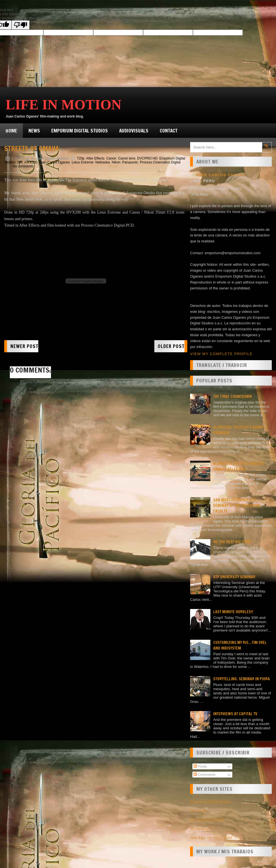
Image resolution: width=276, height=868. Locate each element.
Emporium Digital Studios (80, 131)
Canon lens (127, 158)
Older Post (171, 346)
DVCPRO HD (147, 158)
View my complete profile (221, 354)
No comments (23, 166)
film (20, 162)
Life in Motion (64, 105)
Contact (169, 131)
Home (11, 131)
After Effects (95, 158)
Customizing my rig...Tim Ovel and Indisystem (240, 645)
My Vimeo (198, 811)
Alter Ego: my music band (211, 838)
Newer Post (24, 346)
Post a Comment (24, 381)
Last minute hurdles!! (233, 612)
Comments (204, 775)
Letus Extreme (83, 162)
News (34, 131)
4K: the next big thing (232, 542)
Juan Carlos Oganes (54, 162)
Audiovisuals (134, 131)
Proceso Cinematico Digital (160, 162)
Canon (111, 158)
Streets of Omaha (32, 149)
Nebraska (103, 162)
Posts (200, 766)
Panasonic (130, 162)
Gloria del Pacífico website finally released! (239, 466)
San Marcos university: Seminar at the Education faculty (236, 506)
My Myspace (200, 829)
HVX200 (31, 162)
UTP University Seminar (234, 577)
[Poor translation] (21, 25)
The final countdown (232, 397)
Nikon (116, 162)
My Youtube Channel (207, 820)
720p (81, 158)
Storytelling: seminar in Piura (241, 679)
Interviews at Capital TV (235, 714)
